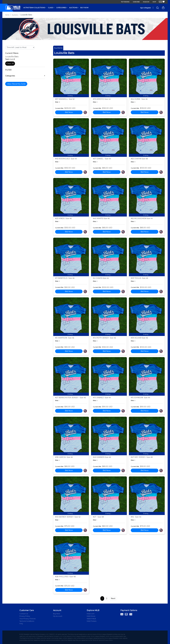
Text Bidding (125, 2)
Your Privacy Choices (28, 619)
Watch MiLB (91, 619)
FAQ (21, 624)
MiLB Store (91, 616)
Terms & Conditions (27, 621)
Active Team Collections (34, 8)
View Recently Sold (16, 84)
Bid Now (69, 112)
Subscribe (136, 2)
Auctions (73, 8)
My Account (58, 616)
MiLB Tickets (92, 621)
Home (7, 15)
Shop (154, 2)
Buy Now (84, 8)
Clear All (10, 64)
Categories (61, 8)
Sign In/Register (146, 8)
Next (113, 598)
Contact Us (24, 614)
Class (51, 8)
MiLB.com (146, 2)
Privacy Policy (25, 616)
